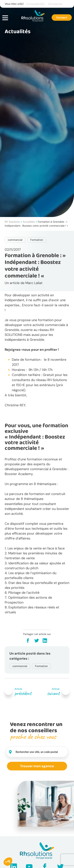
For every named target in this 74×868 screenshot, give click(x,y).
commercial (15, 240)
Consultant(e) (35, 4)
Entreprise (55, 4)
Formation (37, 240)
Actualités (29, 222)
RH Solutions (12, 222)
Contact (62, 18)
